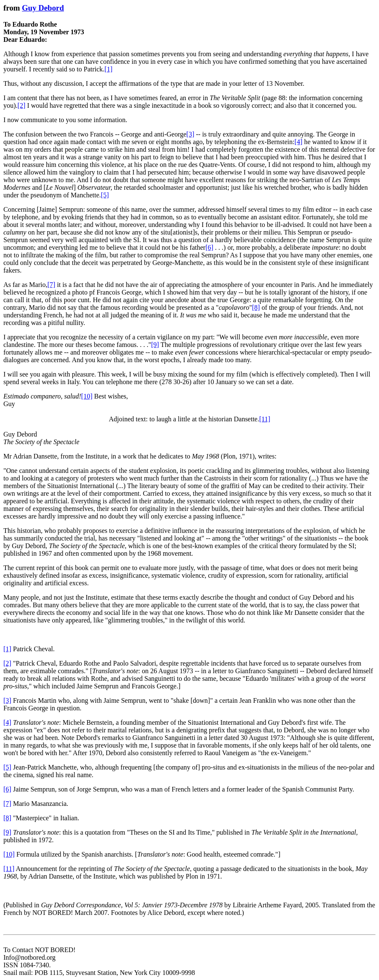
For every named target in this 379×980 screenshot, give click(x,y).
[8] (256, 307)
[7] (51, 285)
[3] (191, 134)
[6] (210, 247)
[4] (298, 142)
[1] (108, 69)
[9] (155, 345)
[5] (105, 195)
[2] (21, 105)
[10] (87, 396)
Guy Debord (43, 8)
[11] (265, 419)
